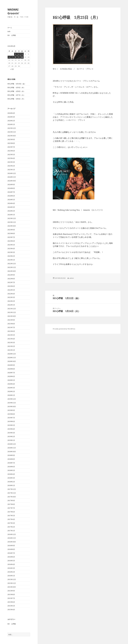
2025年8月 (11, 143)
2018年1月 (11, 485)
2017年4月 (11, 519)
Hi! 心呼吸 (12, 35)
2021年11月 (12, 312)
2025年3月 (11, 162)
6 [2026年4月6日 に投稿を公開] (9, 57)
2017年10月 (12, 497)
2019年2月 (11, 437)
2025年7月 (11, 147)
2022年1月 (11, 305)
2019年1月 (11, 440)
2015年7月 (11, 598)
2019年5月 (11, 425)
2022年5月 (11, 290)
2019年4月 (11, 429)
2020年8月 (11, 369)
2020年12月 (12, 354)
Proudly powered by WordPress (64, 329)
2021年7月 (11, 327)
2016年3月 (11, 568)
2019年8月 (11, 414)
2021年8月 (11, 324)
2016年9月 (11, 546)
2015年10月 (12, 587)
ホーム (10, 28)
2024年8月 (11, 188)
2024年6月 (11, 196)
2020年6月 (11, 376)
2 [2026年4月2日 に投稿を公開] (19, 54)
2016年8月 (11, 549)
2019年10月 (12, 407)
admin (72, 278)
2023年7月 (11, 237)
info (9, 31)
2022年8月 (11, 279)
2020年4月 (11, 384)
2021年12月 (12, 309)
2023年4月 (11, 249)
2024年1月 (11, 215)
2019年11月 (12, 403)
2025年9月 (11, 139)
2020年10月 (12, 361)
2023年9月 (11, 230)
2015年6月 (11, 602)
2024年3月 (11, 207)
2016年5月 (11, 561)
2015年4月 (11, 610)
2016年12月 (12, 534)
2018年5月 (11, 470)
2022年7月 (11, 282)
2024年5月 (11, 200)
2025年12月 (12, 128)
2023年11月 (12, 222)
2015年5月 (11, 606)
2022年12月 (12, 264)
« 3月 (12, 69)
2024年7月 (11, 192)
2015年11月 (12, 583)
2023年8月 (11, 233)
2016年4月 (11, 564)
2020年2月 (11, 391)
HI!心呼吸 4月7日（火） (16, 95)
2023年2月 (11, 256)
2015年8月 (11, 594)
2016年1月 (11, 576)
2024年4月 (11, 203)
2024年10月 (12, 181)
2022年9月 (11, 275)
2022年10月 (12, 271)
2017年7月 (11, 508)
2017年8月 (11, 504)
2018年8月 (11, 459)
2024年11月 (12, 177)
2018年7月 (11, 463)
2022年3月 (11, 297)
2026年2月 (11, 121)
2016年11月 (12, 538)
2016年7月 (11, 553)
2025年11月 (12, 132)
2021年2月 (11, 346)
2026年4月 (11, 113)
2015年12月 (12, 579)
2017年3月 (11, 523)
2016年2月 (11, 572)
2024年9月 (11, 185)
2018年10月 (12, 452)
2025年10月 (12, 136)
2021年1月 (11, 350)
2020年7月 (11, 373)
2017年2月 (11, 527)
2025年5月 (11, 155)
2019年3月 (11, 433)
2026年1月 (11, 124)
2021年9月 (11, 320)
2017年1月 (11, 531)
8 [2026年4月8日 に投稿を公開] (16, 57)
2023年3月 (11, 252)
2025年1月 (11, 170)
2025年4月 (11, 158)
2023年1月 (11, 260)
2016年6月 (11, 557)
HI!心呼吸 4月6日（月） (16, 99)
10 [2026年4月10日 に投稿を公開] (22, 57)
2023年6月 (11, 241)
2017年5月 (11, 516)
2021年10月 (12, 316)
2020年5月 (11, 380)
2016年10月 (12, 542)
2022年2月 (11, 301)
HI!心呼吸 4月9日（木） (16, 88)
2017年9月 (11, 501)
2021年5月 (11, 335)
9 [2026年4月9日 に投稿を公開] (19, 57)
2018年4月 (11, 474)
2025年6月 (11, 151)
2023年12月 (12, 218)
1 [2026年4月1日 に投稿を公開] (16, 54)
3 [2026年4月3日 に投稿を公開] (22, 54)
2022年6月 (11, 286)
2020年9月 (11, 365)
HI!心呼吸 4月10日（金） (17, 84)
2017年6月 (11, 512)
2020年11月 (12, 358)
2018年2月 (11, 482)
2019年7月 (11, 418)
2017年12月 (12, 489)
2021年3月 (11, 343)
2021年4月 (11, 339)
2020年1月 (11, 395)
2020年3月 (11, 388)
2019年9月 (11, 410)
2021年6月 (11, 331)
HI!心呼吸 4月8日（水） (16, 91)
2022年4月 (11, 294)
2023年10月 (12, 226)
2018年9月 (11, 455)
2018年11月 (12, 448)
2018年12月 (12, 444)
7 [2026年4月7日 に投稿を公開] (12, 57)
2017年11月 (12, 493)
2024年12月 (12, 173)
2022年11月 (12, 267)
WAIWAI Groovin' (13, 11)
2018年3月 (11, 478)
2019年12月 (12, 399)
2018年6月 (11, 467)
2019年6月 (11, 421)
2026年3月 (11, 117)
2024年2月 (11, 211)
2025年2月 (11, 166)
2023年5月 (11, 245)
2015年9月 (11, 591)
